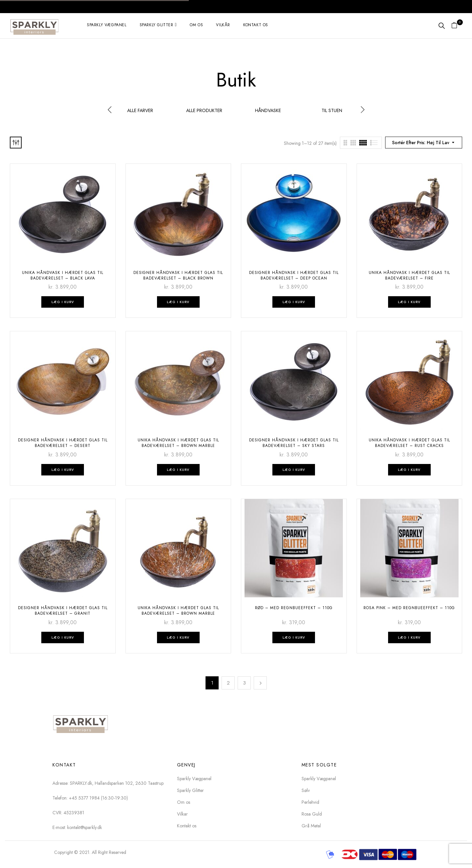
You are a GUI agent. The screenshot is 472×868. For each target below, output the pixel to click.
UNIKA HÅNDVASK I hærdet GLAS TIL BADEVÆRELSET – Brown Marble (178, 443)
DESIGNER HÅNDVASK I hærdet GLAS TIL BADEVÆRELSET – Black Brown (178, 275)
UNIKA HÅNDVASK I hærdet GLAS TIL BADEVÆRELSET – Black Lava (63, 275)
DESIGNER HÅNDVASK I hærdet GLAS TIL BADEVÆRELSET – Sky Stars (294, 443)
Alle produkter (204, 111)
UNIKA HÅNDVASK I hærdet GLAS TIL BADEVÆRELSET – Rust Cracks (409, 443)
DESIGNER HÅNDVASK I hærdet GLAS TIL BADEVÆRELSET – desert (63, 443)
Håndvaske (268, 111)
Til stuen (332, 111)
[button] (457, 26)
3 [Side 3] (244, 683)
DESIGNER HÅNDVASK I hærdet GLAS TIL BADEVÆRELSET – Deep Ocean (294, 275)
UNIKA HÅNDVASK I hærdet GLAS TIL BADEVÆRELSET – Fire (409, 275)
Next (260, 683)
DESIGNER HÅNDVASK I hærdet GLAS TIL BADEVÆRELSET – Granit (63, 611)
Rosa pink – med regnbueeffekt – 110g (409, 608)
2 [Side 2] (228, 683)
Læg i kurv (63, 302)
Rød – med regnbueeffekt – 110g (294, 608)
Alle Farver (140, 111)
